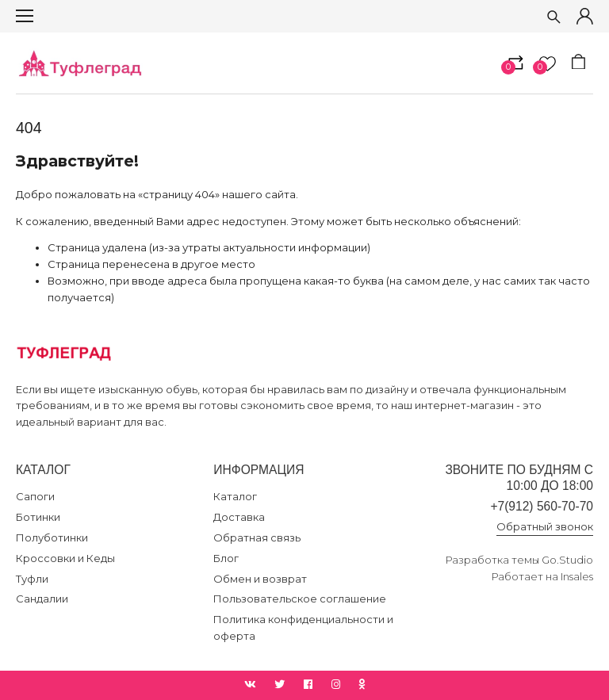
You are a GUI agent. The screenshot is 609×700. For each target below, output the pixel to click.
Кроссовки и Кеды (65, 558)
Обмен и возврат (260, 579)
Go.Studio (567, 560)
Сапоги (35, 496)
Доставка (239, 517)
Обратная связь (257, 537)
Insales (577, 576)
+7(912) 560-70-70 (542, 506)
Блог (226, 558)
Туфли (32, 579)
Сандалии (42, 599)
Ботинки (38, 517)
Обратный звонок (545, 526)
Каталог (235, 496)
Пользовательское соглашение (300, 599)
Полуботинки (52, 537)
